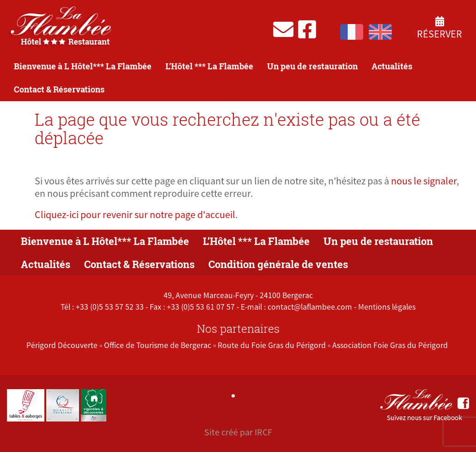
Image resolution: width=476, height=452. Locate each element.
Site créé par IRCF (238, 432)
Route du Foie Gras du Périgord (272, 345)
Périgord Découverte (62, 345)
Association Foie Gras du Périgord (390, 345)
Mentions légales (387, 307)
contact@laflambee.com (310, 307)
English (380, 32)
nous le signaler (424, 181)
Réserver (439, 28)
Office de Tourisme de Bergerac (158, 345)
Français (352, 32)
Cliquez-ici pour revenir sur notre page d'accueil (135, 214)
